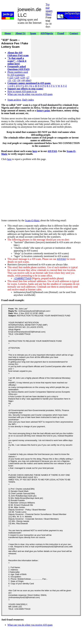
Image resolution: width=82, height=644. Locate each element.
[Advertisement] (56, 57)
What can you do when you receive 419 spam (30, 94)
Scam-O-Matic (32, 220)
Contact (74, 33)
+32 (14, 80)
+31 (9, 80)
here (35, 151)
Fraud (61, 33)
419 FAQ (52, 151)
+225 (11, 78)
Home (8, 33)
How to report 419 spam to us (22, 91)
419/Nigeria (47, 33)
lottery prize (43, 110)
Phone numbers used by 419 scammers (18, 73)
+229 (16, 78)
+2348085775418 (22, 278)
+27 (27, 78)
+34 (18, 80)
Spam (33, 33)
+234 (22, 78)
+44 (23, 80)
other (28, 80)
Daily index (28, 100)
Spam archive (14, 100)
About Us (20, 33)
